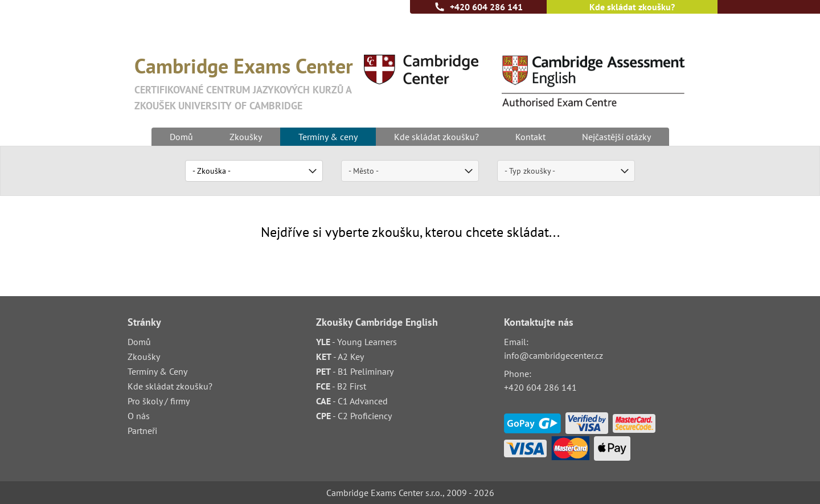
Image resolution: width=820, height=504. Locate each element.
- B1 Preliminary (355, 371)
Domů (181, 137)
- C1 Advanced (352, 401)
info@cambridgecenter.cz (553, 355)
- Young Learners (356, 342)
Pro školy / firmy (159, 401)
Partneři (142, 431)
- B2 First (341, 386)
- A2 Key (340, 357)
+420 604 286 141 (486, 7)
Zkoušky (246, 137)
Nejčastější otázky (616, 137)
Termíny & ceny (328, 137)
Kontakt (530, 137)
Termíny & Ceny (157, 371)
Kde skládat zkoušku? (632, 7)
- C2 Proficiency (354, 416)
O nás (139, 416)
